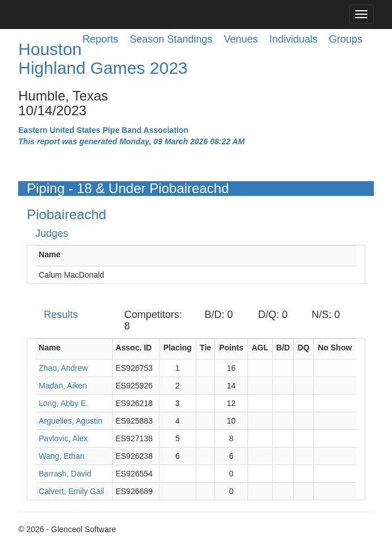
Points (231, 348)
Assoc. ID (134, 348)
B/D (283, 348)
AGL (260, 348)
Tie (205, 348)
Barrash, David (65, 474)
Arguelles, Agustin (70, 421)
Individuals (294, 39)
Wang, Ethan (61, 456)
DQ (303, 348)
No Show (335, 348)
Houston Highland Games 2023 (103, 58)
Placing (178, 348)
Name (49, 254)
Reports (100, 39)
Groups (346, 39)
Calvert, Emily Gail (71, 491)
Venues (241, 39)
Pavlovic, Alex (63, 438)
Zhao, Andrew (63, 368)
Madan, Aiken (63, 386)
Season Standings (171, 39)
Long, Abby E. (63, 403)
